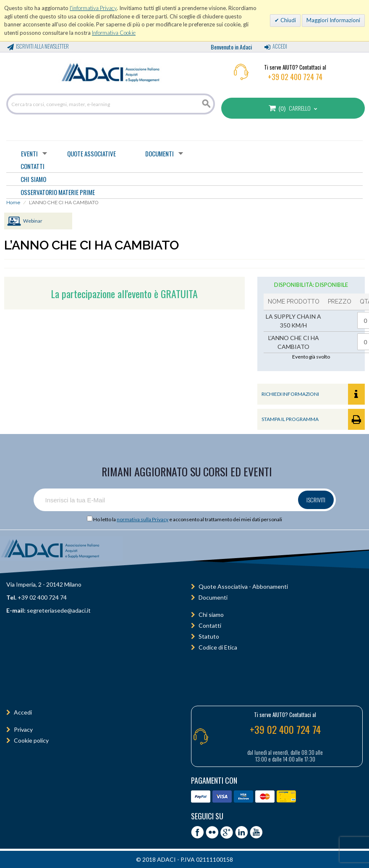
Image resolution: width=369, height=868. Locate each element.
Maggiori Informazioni (333, 20)
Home (13, 203)
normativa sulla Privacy (143, 519)
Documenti (160, 153)
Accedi (280, 46)
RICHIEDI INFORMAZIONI (313, 394)
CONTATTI (33, 166)
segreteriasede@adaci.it (59, 610)
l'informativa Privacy (93, 8)
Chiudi (288, 20)
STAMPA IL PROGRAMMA (313, 419)
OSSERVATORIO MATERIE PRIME (58, 192)
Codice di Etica (218, 647)
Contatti (210, 625)
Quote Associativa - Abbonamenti (243, 586)
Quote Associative (92, 153)
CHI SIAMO (33, 179)
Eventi (29, 153)
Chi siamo (211, 615)
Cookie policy (31, 740)
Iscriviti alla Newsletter (42, 46)
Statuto (209, 636)
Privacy (23, 729)
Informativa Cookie (114, 33)
